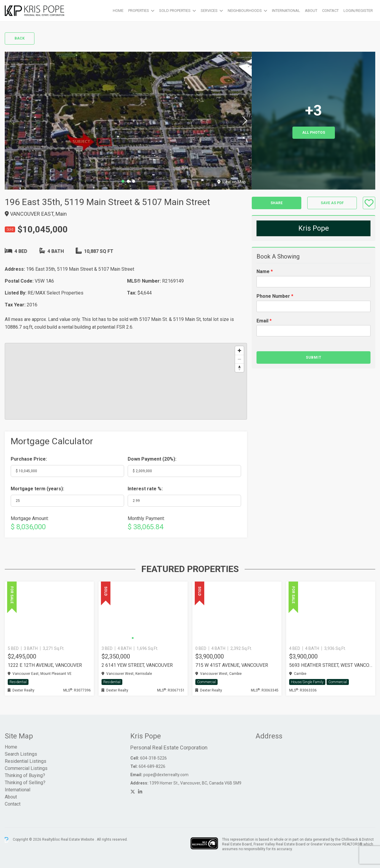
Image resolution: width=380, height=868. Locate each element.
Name (265, 271)
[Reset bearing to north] (239, 368)
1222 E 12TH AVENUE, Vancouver (45, 665)
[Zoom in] (239, 350)
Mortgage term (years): (37, 489)
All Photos (314, 133)
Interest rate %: (145, 489)
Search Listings (21, 754)
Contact (330, 11)
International (286, 11)
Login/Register (358, 11)
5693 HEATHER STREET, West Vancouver (331, 665)
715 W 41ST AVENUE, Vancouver (232, 665)
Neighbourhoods (245, 11)
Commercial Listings (26, 768)
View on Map (232, 182)
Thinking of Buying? (25, 775)
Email (264, 321)
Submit (314, 357)
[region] (126, 381)
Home (118, 11)
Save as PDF (332, 203)
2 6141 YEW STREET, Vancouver (137, 665)
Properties (139, 11)
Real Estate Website (78, 840)
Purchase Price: (29, 459)
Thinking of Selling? (25, 783)
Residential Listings (26, 761)
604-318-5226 (153, 758)
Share (277, 203)
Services (209, 11)
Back (20, 38)
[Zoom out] (239, 359)
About (311, 11)
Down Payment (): (152, 459)
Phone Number (275, 296)
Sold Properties (175, 11)
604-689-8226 (152, 766)
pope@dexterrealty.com (166, 775)
